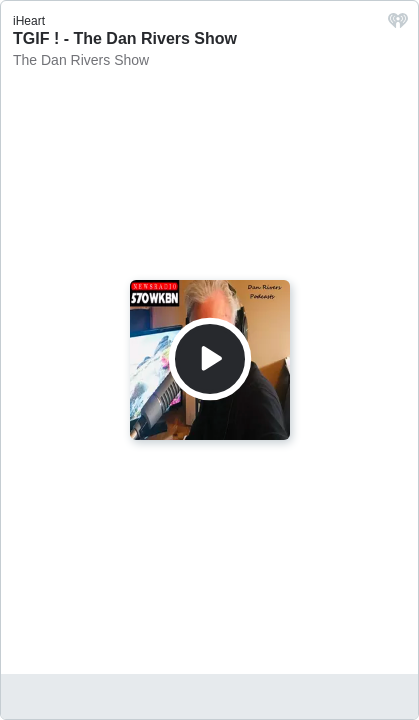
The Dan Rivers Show (81, 60)
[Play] (210, 359)
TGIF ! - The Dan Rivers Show (125, 38)
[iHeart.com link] (398, 25)
